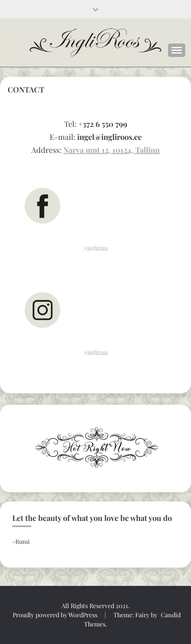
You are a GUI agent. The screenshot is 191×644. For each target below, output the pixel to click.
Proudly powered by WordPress (56, 615)
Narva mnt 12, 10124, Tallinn (112, 150)
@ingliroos (95, 247)
